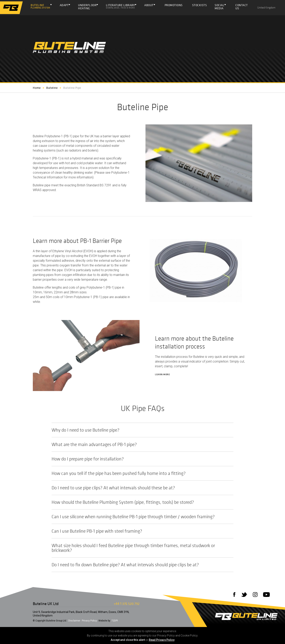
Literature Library (120, 6)
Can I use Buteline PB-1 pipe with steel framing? (141, 531)
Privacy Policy (89, 621)
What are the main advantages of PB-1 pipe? (141, 444)
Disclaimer (74, 621)
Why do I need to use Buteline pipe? (141, 430)
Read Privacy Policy (162, 640)
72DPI (115, 621)
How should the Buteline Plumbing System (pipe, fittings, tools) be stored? (141, 502)
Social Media (219, 7)
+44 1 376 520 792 (127, 604)
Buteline (40, 6)
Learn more (164, 374)
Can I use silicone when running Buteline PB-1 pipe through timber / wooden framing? (141, 517)
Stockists (200, 6)
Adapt (64, 5)
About (149, 5)
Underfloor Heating (87, 7)
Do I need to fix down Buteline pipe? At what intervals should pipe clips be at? (141, 565)
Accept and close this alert (128, 640)
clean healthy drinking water (74, 173)
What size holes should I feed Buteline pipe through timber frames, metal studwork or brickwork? (141, 548)
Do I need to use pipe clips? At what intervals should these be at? (141, 488)
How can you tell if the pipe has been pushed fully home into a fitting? (141, 473)
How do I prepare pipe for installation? (141, 459)
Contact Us (242, 8)
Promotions (174, 6)
